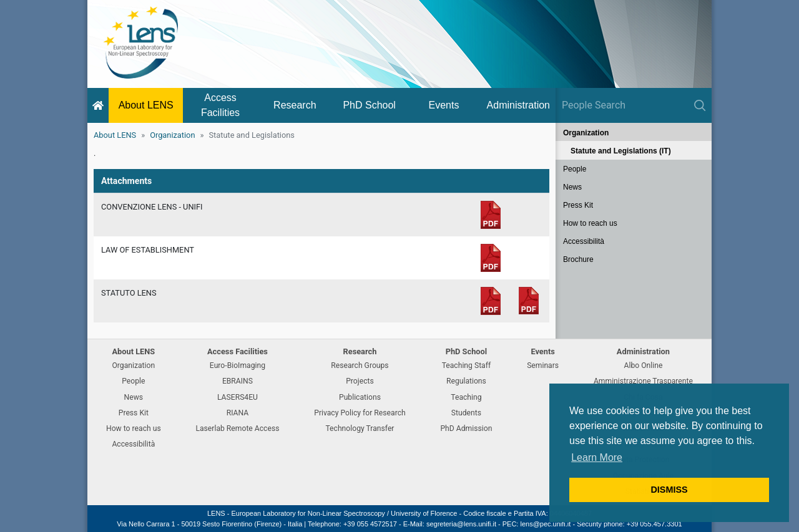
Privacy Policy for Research (360, 413)
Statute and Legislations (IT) (621, 151)
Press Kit (578, 205)
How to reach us (590, 223)
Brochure (578, 259)
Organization (172, 135)
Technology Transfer (360, 428)
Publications (360, 397)
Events (444, 105)
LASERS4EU (238, 397)
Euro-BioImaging (238, 365)
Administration (518, 105)
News (572, 187)
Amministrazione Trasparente (643, 381)
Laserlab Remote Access (237, 428)
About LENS (146, 105)
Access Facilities (220, 105)
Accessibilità (584, 241)
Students (466, 413)
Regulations (466, 381)
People (575, 169)
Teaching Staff (467, 365)
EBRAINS (238, 381)
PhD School (369, 105)
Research (295, 105)
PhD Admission (466, 428)
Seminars (543, 365)
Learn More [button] (597, 457)
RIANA (238, 413)
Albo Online (644, 365)
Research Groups (360, 365)
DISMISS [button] (669, 490)
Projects (360, 381)
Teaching (466, 397)
